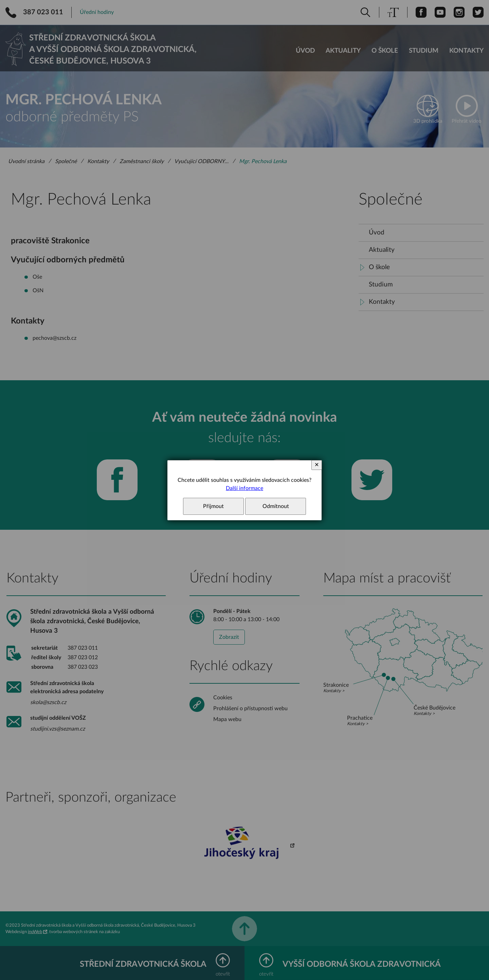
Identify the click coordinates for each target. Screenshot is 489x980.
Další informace (244, 488)
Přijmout (213, 506)
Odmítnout (276, 506)
